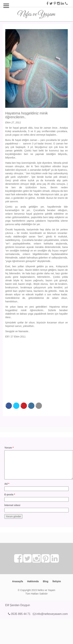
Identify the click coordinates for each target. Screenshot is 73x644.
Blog (45, 581)
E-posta (10, 494)
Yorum (9, 448)
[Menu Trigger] (6, 5)
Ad (7, 484)
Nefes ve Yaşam (36, 13)
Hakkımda (33, 581)
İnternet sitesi (12, 505)
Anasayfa (17, 581)
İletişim (57, 581)
